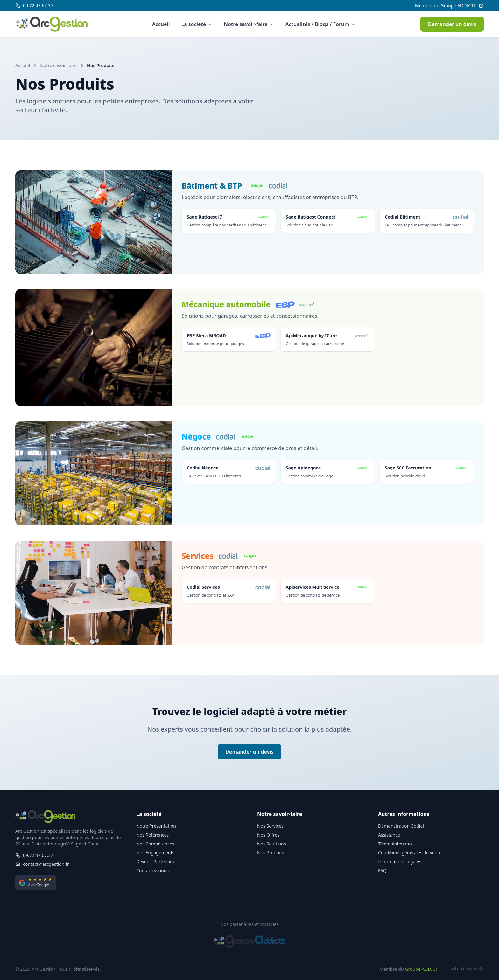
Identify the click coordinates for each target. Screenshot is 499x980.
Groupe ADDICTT (423, 969)
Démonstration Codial (401, 826)
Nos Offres (268, 835)
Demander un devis (452, 24)
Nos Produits (271, 853)
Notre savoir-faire (249, 24)
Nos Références (152, 835)
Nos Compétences (155, 844)
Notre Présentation (156, 826)
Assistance (389, 835)
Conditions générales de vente (410, 853)
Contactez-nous (152, 870)
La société (197, 24)
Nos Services (270, 826)
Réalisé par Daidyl (468, 969)
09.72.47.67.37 (34, 855)
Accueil (161, 24)
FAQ (382, 870)
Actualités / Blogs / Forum (321, 24)
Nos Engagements (155, 853)
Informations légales (400, 862)
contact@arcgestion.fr (42, 864)
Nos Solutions (271, 844)
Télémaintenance (396, 844)
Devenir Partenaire (156, 862)
